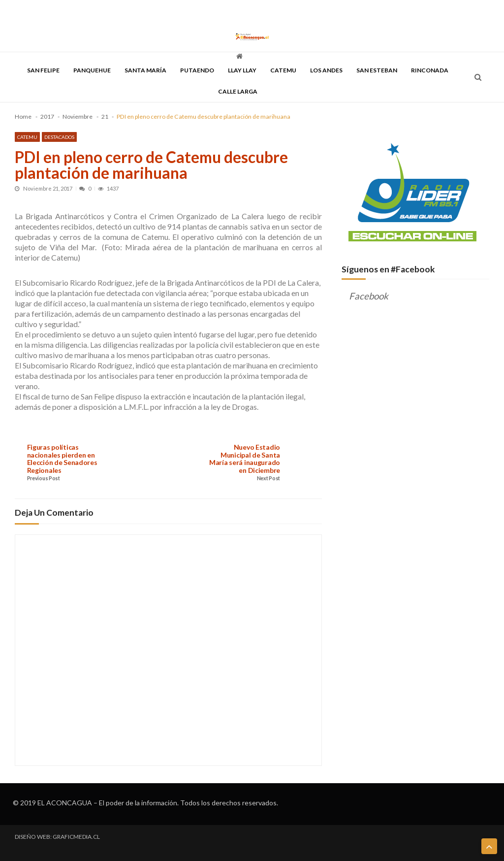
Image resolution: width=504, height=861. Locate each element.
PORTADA (27, 11)
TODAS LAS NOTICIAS (72, 11)
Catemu (283, 70)
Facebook (369, 296)
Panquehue (92, 70)
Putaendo (197, 70)
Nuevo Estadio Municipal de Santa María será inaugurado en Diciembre (245, 459)
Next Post (268, 479)
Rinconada (430, 70)
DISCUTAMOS (239, 11)
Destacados (59, 137)
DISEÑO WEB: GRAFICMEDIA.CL (57, 837)
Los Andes (326, 70)
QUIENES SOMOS (284, 11)
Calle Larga (238, 91)
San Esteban (377, 70)
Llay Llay (242, 70)
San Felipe (43, 70)
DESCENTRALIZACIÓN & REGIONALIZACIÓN (160, 11)
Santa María (145, 70)
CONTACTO (327, 11)
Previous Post (44, 479)
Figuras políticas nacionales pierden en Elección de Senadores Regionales (62, 459)
